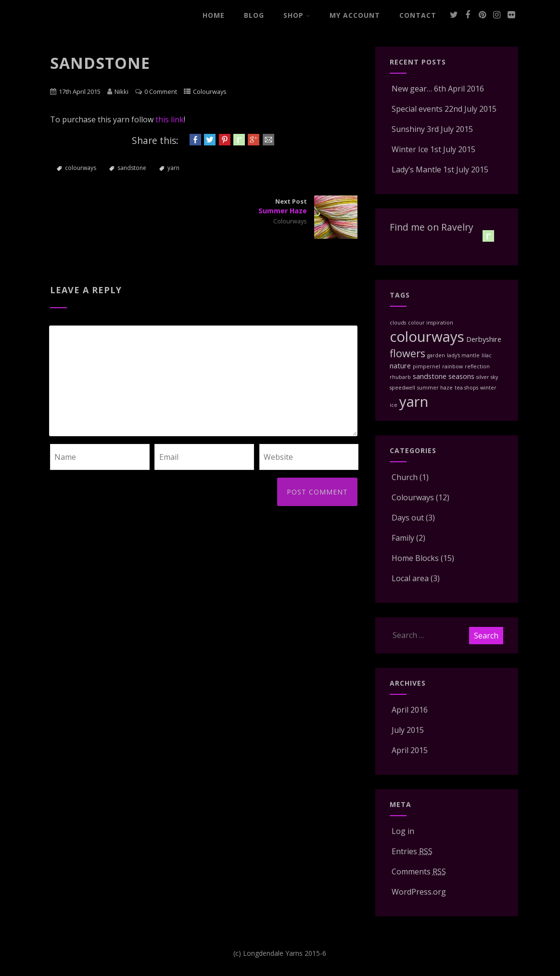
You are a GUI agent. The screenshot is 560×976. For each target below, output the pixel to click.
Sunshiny (407, 129)
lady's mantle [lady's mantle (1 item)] (463, 355)
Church (404, 477)
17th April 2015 (80, 91)
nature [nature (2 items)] (400, 365)
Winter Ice (409, 149)
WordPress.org (418, 892)
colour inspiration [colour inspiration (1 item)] (431, 323)
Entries (411, 851)
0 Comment (161, 91)
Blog (254, 15)
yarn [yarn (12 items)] (414, 402)
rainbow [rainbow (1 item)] (452, 366)
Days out (407, 518)
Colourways (210, 91)
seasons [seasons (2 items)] (461, 376)
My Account (355, 15)
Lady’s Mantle (415, 169)
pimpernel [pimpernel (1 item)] (426, 366)
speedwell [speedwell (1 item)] (402, 388)
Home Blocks (414, 558)
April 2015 (410, 750)
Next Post (281, 206)
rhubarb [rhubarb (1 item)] (400, 377)
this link (170, 119)
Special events (416, 109)
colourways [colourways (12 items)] (427, 337)
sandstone (132, 168)
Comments (418, 872)
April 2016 (410, 710)
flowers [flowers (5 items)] (407, 353)
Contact (418, 15)
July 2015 (408, 730)
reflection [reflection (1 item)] (477, 366)
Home (214, 15)
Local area (409, 578)
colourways (81, 168)
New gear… (411, 89)
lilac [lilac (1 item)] (487, 355)
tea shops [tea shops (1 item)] (466, 388)
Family (402, 538)
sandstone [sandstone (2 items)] (430, 376)
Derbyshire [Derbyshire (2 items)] (484, 339)
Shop (297, 15)
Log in (402, 831)
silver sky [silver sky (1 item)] (487, 377)
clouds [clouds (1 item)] (398, 323)
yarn (173, 168)
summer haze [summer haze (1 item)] (435, 388)
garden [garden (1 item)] (436, 355)
